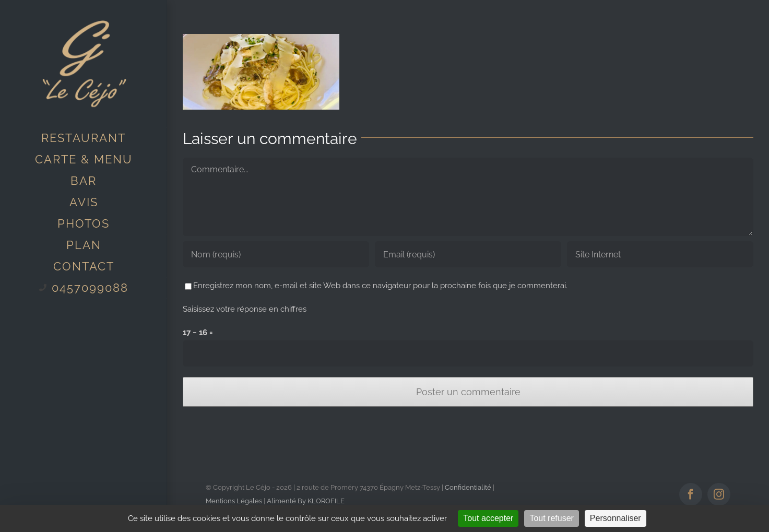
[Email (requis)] (468, 254)
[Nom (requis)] (276, 254)
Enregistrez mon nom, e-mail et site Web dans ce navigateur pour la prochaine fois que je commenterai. (380, 286)
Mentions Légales (234, 501)
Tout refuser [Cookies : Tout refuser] (551, 518)
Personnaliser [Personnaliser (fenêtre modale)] (616, 518)
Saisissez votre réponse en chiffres (245, 309)
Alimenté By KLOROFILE (306, 501)
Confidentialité (468, 487)
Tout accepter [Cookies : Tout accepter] (488, 518)
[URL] (660, 254)
